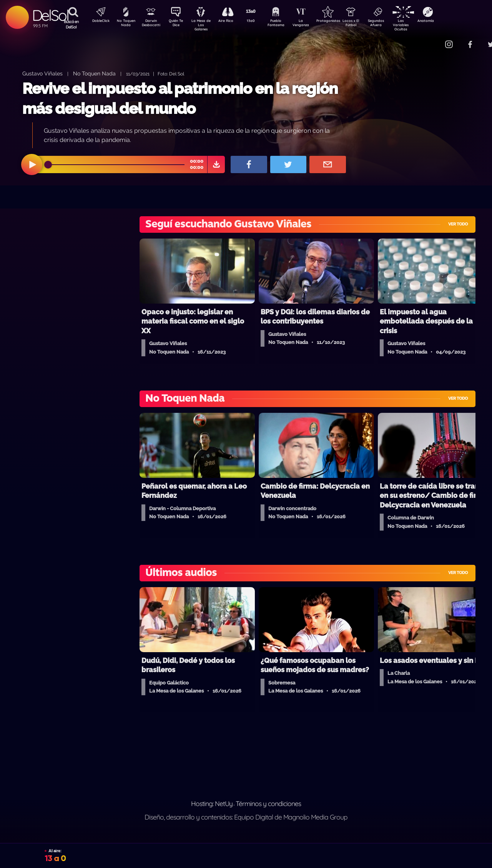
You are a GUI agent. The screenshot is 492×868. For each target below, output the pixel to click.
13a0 (259, 22)
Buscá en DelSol (71, 24)
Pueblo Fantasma (286, 24)
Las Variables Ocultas (421, 25)
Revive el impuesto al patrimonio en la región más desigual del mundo (180, 98)
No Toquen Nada (125, 24)
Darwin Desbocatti (152, 24)
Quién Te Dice (179, 24)
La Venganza (313, 24)
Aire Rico (233, 22)
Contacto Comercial (433, 39)
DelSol (50, 15)
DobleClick (98, 22)
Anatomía (448, 22)
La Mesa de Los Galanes (206, 25)
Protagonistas (340, 22)
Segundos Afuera (394, 24)
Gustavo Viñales (42, 73)
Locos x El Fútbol (367, 24)
